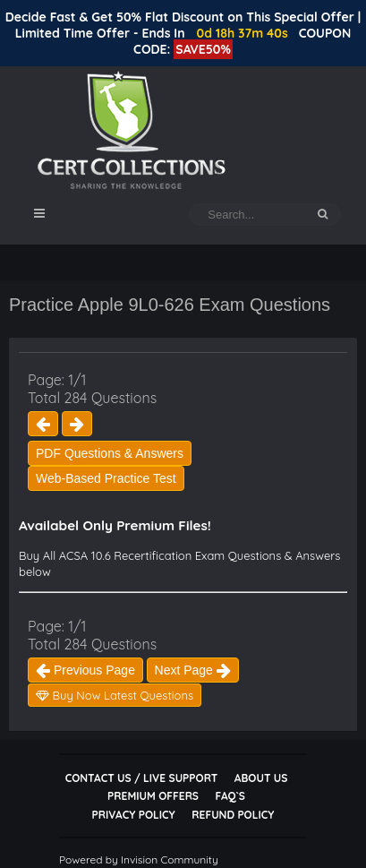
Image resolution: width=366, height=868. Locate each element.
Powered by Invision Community (139, 859)
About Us (261, 778)
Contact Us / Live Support (142, 778)
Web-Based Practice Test (106, 478)
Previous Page (85, 670)
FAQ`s (230, 796)
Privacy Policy (134, 815)
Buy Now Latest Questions (115, 695)
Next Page (193, 670)
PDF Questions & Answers (110, 453)
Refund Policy (233, 815)
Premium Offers (153, 796)
